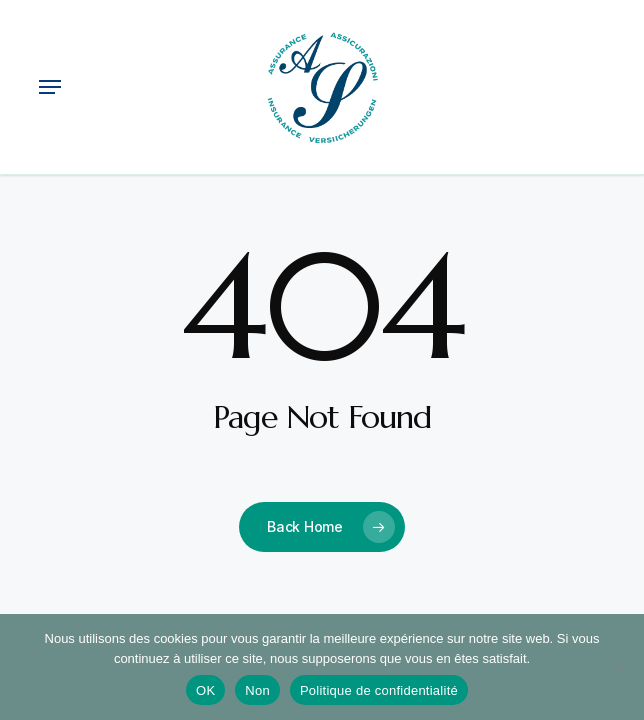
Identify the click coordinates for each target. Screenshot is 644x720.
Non (257, 690)
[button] (50, 87)
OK (205, 690)
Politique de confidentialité (379, 690)
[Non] (619, 667)
